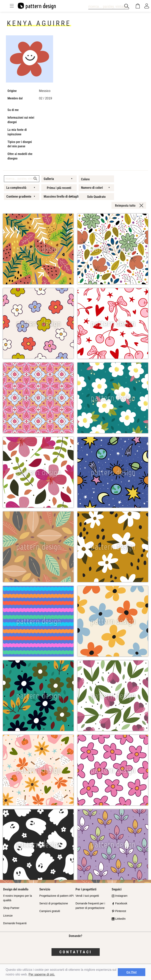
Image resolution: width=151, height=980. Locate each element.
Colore (85, 179)
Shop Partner (11, 908)
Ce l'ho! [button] (132, 972)
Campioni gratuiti (50, 911)
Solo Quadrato (96, 197)
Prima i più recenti (59, 188)
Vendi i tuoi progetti (87, 896)
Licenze (8, 916)
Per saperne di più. (42, 974)
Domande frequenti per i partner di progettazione (90, 906)
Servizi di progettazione (54, 903)
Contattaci (76, 952)
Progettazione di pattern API (56, 896)
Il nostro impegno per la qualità (17, 898)
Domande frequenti (15, 923)
